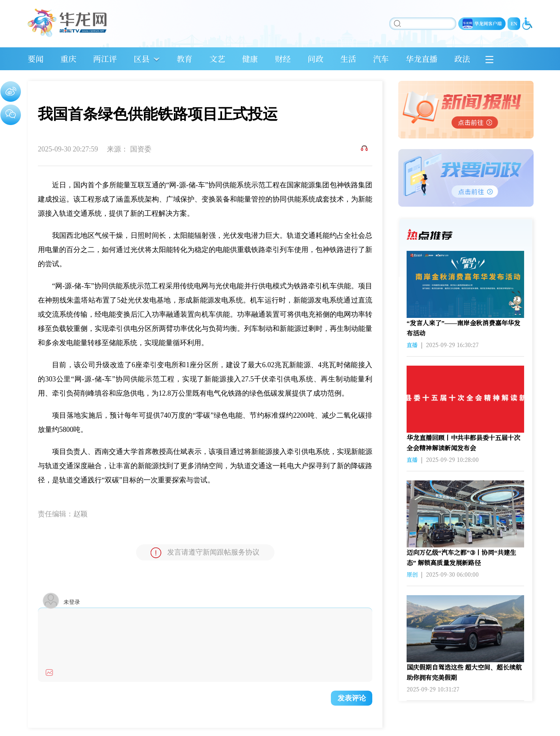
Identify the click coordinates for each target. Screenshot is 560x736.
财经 (283, 59)
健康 (250, 59)
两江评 (105, 59)
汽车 (381, 59)
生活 (348, 59)
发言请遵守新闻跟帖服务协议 (205, 553)
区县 (142, 59)
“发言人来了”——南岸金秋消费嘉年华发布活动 (463, 328)
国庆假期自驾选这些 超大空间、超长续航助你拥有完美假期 (464, 672)
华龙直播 (422, 59)
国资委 (141, 149)
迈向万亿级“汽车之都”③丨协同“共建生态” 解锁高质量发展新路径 (461, 558)
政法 (462, 59)
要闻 (35, 59)
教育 (185, 59)
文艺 (217, 59)
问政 (315, 59)
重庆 (68, 59)
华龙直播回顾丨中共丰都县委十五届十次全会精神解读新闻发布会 (463, 443)
